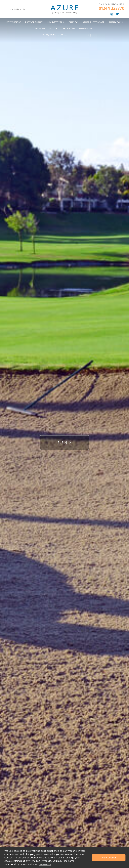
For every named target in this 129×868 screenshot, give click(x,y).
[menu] (64, 27)
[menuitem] (14, 22)
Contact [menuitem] (54, 29)
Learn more (45, 864)
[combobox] (64, 35)
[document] (65, 858)
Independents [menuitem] (87, 29)
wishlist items (18, 9)
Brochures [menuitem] (69, 29)
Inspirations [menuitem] (116, 22)
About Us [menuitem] (40, 29)
